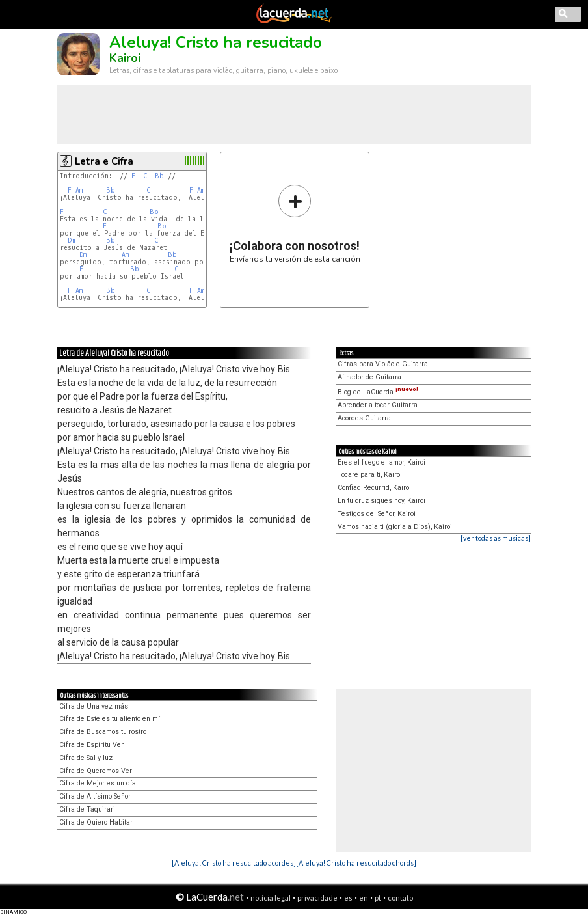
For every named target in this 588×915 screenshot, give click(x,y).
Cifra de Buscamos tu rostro (103, 732)
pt (378, 898)
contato (400, 898)
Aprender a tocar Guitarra (378, 405)
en (364, 898)
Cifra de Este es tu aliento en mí (110, 719)
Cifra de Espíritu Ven (92, 745)
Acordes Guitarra (364, 418)
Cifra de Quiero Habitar (96, 822)
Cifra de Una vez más (94, 706)
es (348, 898)
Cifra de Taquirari (87, 809)
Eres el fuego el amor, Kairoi (381, 462)
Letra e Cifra (104, 161)
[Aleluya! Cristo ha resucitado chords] (356, 863)
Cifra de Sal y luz (86, 758)
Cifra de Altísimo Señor (95, 796)
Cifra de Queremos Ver (96, 771)
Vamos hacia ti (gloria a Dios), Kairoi (395, 527)
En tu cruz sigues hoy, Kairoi (381, 501)
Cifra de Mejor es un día (98, 783)
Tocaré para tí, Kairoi (370, 475)
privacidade (317, 898)
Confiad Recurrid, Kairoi (374, 488)
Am (79, 190)
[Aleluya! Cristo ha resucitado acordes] (234, 863)
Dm (71, 240)
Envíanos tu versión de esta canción (295, 224)
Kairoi (125, 58)
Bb (159, 176)
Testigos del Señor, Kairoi (377, 514)
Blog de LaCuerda (378, 392)
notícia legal (271, 898)
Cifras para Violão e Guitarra (383, 364)
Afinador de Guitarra (369, 377)
